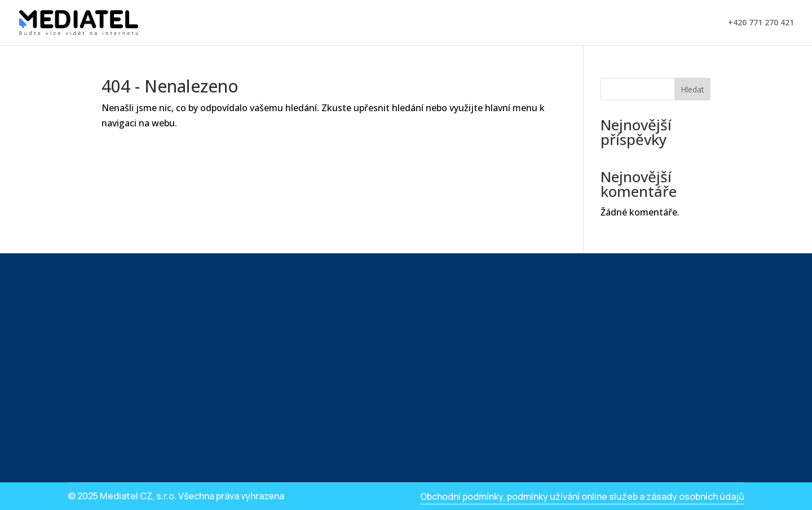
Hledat (692, 89)
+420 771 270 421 (761, 23)
